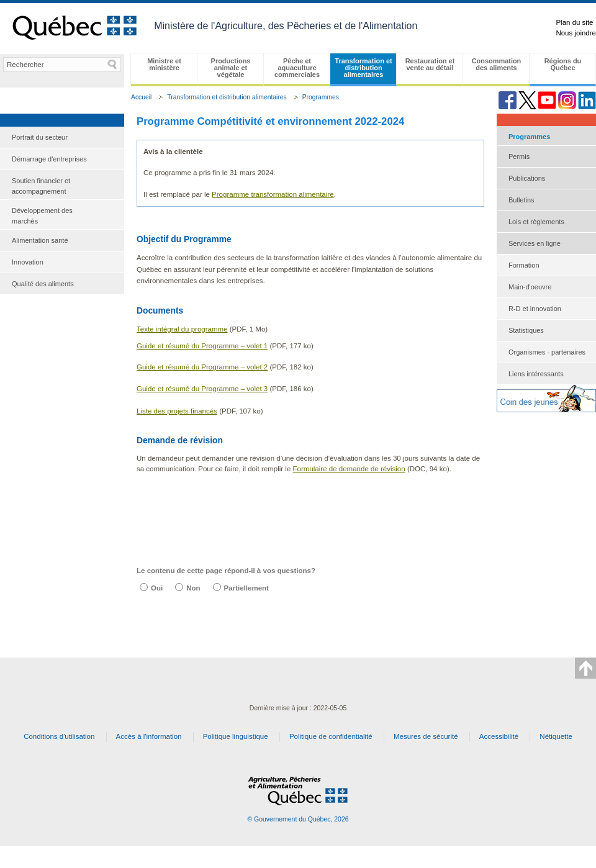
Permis (519, 156)
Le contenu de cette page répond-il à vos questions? (226, 571)
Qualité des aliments (43, 284)
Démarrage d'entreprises (49, 159)
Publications (527, 178)
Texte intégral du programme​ (182, 329)
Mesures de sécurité (426, 736)
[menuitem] (62, 138)
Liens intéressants (536, 374)
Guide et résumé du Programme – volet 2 (202, 367)
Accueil (141, 97)
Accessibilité (499, 736)
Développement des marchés (42, 216)
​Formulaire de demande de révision (349, 469)
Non (193, 588)
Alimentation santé (40, 240)
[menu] (62, 211)
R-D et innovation (535, 309)
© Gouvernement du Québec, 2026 (298, 819)
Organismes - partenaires (547, 352)
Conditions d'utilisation (59, 736)
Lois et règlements (536, 222)
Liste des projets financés (177, 411)
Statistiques (526, 330)
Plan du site (574, 22)
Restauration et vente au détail (430, 64)
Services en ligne (535, 243)
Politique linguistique (236, 736)
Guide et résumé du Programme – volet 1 (202, 346)
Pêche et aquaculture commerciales (297, 68)
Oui (157, 588)
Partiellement (246, 588)
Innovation (28, 262)
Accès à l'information (149, 736)
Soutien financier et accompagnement (41, 186)
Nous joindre (576, 33)
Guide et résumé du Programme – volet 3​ (202, 389)
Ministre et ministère (164, 64)
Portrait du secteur (40, 137)
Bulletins (521, 200)
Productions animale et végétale (231, 68)
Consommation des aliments (497, 64)
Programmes (321, 97)
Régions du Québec (563, 64)
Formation (524, 265)
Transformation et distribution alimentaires (363, 68)
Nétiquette (556, 736)
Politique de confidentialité (331, 736)
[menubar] (363, 70)
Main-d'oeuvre (530, 287)
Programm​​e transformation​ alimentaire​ (273, 194)
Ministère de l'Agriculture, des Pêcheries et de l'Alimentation (286, 26)
